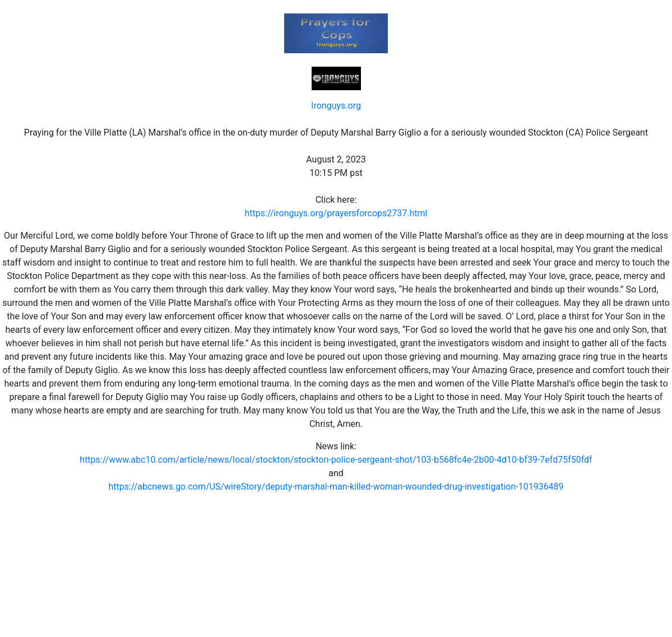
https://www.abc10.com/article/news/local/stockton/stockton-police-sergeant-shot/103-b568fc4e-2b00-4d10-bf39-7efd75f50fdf (336, 460)
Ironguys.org (336, 106)
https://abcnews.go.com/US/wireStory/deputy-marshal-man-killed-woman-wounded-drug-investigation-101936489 (336, 487)
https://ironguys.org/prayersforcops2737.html (336, 213)
